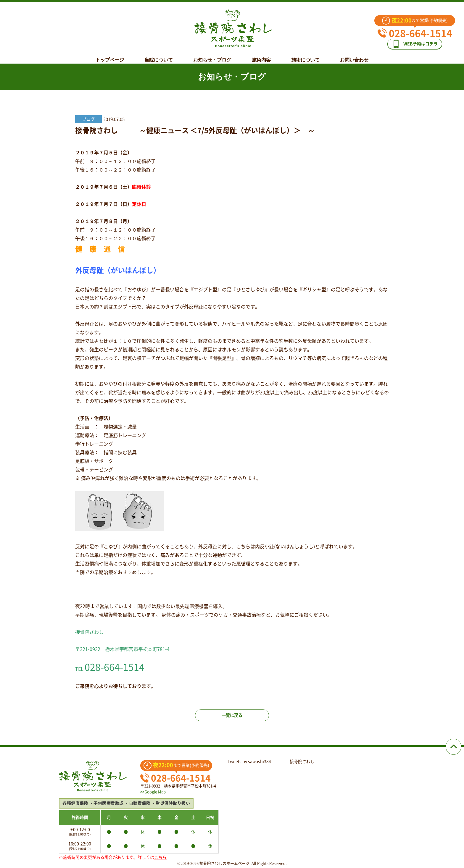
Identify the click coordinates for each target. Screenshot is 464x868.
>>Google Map (153, 792)
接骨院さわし (302, 762)
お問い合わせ (354, 55)
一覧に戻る (232, 720)
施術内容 (261, 55)
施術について (305, 55)
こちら (160, 857)
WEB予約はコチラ (419, 42)
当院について (159, 55)
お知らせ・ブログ (212, 55)
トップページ (110, 55)
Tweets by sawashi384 (249, 762)
